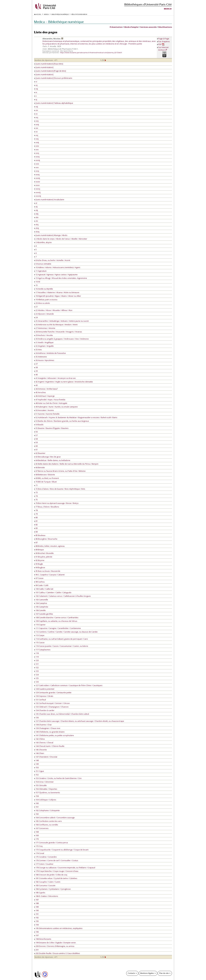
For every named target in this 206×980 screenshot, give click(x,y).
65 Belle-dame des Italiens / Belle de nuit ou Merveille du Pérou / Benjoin (66, 464)
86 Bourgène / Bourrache (46, 539)
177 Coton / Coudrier (44, 864)
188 (37, 903)
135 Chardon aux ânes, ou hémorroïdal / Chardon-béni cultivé (62, 714)
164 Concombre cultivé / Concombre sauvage (55, 818)
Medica (167, 9)
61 (36, 450)
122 (37, 667)
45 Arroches (40, 392)
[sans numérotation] (44, 67)
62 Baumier (40, 453)
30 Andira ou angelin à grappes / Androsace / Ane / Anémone (62, 339)
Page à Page (164, 39)
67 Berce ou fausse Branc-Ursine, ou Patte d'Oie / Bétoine (60, 471)
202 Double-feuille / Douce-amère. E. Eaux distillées (57, 953)
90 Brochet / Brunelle (44, 553)
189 (37, 907)
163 (37, 814)
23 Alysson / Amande (44, 314)
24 (36, 317)
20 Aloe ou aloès (42, 303)
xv (36, 114)
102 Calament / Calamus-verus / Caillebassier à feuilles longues (63, 596)
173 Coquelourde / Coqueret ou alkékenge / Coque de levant (61, 850)
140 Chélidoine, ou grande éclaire (49, 732)
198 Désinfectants (43, 939)
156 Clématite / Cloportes (46, 789)
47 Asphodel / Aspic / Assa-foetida (50, 400)
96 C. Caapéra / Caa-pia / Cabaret (49, 575)
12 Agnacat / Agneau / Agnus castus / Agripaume (56, 275)
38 (36, 367)
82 (36, 525)
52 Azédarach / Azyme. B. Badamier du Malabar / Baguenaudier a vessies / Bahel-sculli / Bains (76, 417)
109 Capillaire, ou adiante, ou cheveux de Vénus (56, 621)
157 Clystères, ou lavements (47, 793)
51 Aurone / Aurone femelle (47, 414)
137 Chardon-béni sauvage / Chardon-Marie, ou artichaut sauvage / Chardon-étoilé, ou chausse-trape (79, 721)
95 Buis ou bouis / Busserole (47, 571)
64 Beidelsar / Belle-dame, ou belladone (52, 460)
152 (37, 775)
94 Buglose (40, 567)
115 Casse (39, 642)
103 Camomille (41, 600)
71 (36, 485)
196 (37, 932)
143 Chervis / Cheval (44, 743)
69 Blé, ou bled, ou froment (47, 478)
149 (37, 764)
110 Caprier (40, 625)
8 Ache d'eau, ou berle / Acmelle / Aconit (52, 260)
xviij (37, 124)
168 (37, 832)
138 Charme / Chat (43, 725)
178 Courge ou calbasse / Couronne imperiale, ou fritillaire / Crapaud (65, 868)
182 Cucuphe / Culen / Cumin (47, 882)
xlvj (36, 224)
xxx (37, 167)
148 (37, 760)
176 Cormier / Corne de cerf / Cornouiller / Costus (56, 860)
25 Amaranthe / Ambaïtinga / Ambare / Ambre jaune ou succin (62, 321)
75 (36, 500)
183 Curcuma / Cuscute (45, 885)
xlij (36, 210)
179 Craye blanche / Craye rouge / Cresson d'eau (56, 871)
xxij (36, 139)
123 (37, 671)
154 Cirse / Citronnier (44, 782)
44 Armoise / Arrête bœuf (46, 389)
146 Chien (39, 753)
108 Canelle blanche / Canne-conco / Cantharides (56, 617)
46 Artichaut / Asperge (45, 396)
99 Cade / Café (41, 585)
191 (37, 914)
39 (36, 371)
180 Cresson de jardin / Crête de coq (51, 875)
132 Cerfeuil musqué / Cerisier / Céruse (52, 703)
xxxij (37, 174)
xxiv (37, 146)
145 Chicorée (41, 750)
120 (37, 660)
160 (37, 803)
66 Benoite (40, 467)
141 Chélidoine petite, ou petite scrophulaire (54, 735)
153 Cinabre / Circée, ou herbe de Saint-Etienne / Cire (58, 778)
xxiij (37, 142)
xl (36, 203)
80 (36, 517)
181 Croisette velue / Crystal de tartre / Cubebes (56, 878)
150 (37, 768)
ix (36, 92)
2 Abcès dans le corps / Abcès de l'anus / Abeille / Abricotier (61, 239)
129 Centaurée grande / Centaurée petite (53, 692)
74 (36, 496)
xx (36, 132)
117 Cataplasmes (42, 650)
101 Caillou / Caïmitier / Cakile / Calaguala (53, 592)
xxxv (37, 185)
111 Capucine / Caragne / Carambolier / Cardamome (58, 628)
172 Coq (38, 846)
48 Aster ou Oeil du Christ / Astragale (51, 403)
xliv (36, 217)
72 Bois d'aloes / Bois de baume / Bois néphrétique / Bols (60, 489)
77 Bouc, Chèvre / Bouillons (47, 507)
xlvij (37, 228)
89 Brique (39, 550)
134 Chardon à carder (44, 710)
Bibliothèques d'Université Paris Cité (148, 4)
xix (36, 128)
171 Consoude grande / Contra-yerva (51, 843)
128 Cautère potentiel (44, 689)
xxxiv (37, 182)
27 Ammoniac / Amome (45, 328)
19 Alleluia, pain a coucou (46, 300)
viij (36, 89)
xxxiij (37, 178)
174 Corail (39, 853)
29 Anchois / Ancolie (44, 335)
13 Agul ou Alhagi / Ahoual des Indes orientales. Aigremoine (61, 278)
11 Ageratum (40, 271)
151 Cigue (39, 771)
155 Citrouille (41, 785)
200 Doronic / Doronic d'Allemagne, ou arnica (54, 946)
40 (36, 375)
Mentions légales (147, 973)
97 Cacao (39, 578)
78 (36, 510)
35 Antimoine (41, 357)
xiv (36, 110)
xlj (36, 207)
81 (36, 521)
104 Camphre (41, 603)
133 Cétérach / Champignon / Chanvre (51, 707)
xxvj (37, 153)
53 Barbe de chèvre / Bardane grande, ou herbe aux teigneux (62, 421)
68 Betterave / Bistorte (45, 475)
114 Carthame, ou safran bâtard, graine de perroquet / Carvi (61, 639)
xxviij (37, 160)
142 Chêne (40, 739)
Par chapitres (164, 41)
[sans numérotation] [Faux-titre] (49, 64)
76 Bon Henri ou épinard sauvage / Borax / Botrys (57, 503)
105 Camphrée (41, 607)
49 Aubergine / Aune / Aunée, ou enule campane (56, 407)
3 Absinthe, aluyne (43, 242)
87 (36, 542)
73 (36, 492)
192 (37, 918)
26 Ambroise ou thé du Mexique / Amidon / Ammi (56, 325)
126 (37, 682)
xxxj (37, 171)
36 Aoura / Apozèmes (44, 360)
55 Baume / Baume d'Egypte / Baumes (51, 428)
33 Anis (38, 350)
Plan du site (164, 973)
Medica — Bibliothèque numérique (59, 22)
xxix (37, 164)
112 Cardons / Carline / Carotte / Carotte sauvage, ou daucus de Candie (66, 632)
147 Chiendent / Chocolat (46, 757)
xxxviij (38, 196)
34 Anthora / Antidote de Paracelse (50, 353)
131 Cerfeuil (40, 700)
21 (36, 307)
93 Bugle (39, 564)
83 (36, 528)
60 (36, 446)
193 (37, 921)
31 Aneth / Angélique (44, 342)
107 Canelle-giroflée (44, 614)
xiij (36, 107)
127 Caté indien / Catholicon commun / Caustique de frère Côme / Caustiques (68, 685)
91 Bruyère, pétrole (43, 557)
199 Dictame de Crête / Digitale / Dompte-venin (55, 943)
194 (37, 925)
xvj (36, 117)
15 (36, 285)
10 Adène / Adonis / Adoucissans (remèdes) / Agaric (57, 267)
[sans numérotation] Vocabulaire (49, 199)
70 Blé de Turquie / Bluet (46, 482)
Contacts (131, 973)
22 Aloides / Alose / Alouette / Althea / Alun (53, 310)
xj (36, 99)
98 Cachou (40, 582)
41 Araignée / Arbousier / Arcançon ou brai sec (55, 378)
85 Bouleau (40, 535)
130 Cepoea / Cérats (44, 696)
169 (37, 835)
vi (36, 82)
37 (36, 364)
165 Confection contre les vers (48, 821)
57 (36, 435)
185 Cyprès (40, 893)
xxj (36, 135)
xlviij (37, 232)
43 (36, 385)
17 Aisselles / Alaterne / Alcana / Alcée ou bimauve (57, 292)
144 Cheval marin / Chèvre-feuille (49, 746)
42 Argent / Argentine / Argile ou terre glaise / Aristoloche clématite (64, 382)
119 (37, 657)
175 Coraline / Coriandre (46, 857)
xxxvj (37, 189)
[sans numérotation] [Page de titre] (50, 71)
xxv (37, 149)
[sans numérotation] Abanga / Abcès (51, 235)
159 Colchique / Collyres (45, 800)
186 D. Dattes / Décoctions (46, 896)
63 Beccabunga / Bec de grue (48, 457)
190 (37, 910)
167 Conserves (41, 828)
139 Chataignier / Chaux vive (47, 728)
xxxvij (37, 192)
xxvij (37, 157)
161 (37, 807)
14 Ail (37, 282)
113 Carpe (39, 635)
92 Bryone (39, 560)
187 (37, 900)
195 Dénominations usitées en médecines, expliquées (59, 928)
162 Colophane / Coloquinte (47, 810)
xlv (36, 221)
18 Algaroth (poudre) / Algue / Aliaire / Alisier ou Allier (58, 296)
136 (37, 717)
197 (37, 935)
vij (36, 85)
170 (37, 839)
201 (37, 950)
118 (37, 653)
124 (37, 675)
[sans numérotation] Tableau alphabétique (54, 103)
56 (36, 432)
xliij (36, 214)
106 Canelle (40, 610)
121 (37, 664)
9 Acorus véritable (43, 264)
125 (37, 678)
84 (36, 532)
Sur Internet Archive (163, 49)
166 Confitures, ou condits (46, 825)
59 (36, 442)
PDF (161, 44)
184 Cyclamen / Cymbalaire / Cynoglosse (53, 889)
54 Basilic (39, 425)
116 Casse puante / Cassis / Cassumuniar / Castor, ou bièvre (61, 646)
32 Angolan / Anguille (44, 346)
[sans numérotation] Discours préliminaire (53, 78)
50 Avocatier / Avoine (44, 410)
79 (36, 514)
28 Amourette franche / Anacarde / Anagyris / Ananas (58, 332)
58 (36, 439)
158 (37, 796)
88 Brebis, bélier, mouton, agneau (50, 546)
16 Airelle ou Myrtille (44, 289)
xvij (36, 121)
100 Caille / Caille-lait (44, 589)
